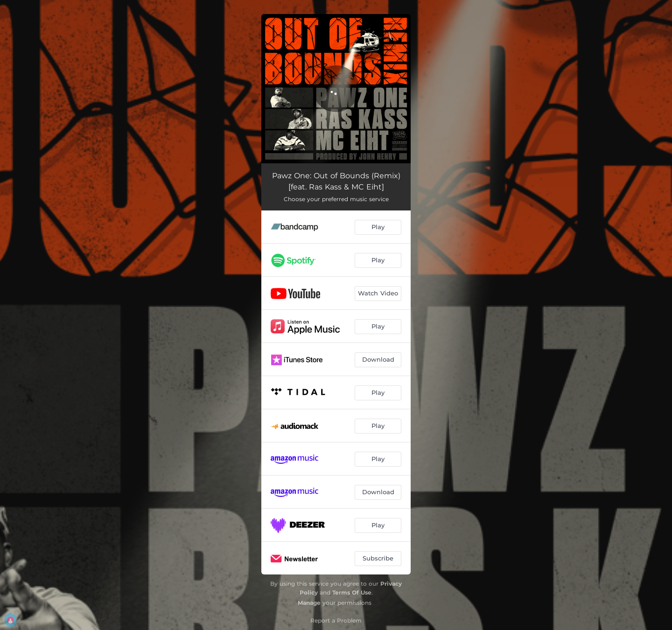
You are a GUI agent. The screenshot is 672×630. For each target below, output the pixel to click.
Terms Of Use (352, 592)
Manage (309, 603)
